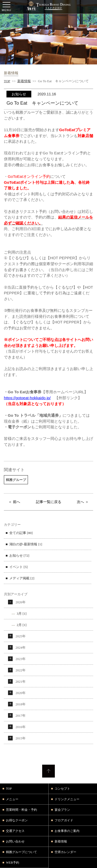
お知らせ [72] (19, 556)
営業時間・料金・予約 (21, 810)
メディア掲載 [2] (22, 578)
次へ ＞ (83, 502)
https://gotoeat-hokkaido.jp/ (27, 398)
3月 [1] (22, 614)
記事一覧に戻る (49, 502)
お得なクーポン (17, 820)
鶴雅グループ (16, 480)
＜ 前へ (14, 502)
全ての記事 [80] (21, 533)
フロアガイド (64, 820)
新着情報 (24, 81)
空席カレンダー (65, 852)
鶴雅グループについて (21, 852)
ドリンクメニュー (67, 799)
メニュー (12, 799)
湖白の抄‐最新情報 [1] (26, 544)
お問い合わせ (15, 841)
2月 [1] (22, 625)
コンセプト (62, 789)
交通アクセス (15, 831)
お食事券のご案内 (67, 831)
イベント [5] (18, 567)
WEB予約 (13, 863)
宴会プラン (62, 810)
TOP (7, 81)
